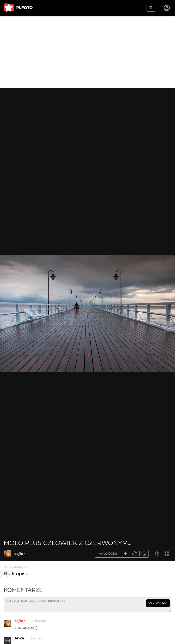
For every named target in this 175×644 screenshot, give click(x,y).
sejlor (20, 554)
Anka (19, 640)
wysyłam (158, 603)
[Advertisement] (87, 52)
